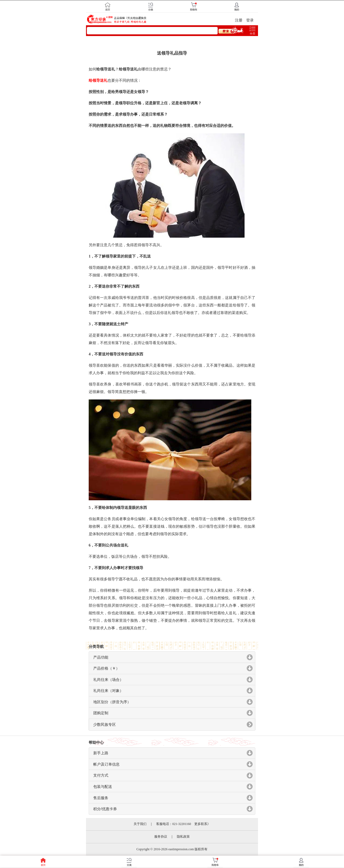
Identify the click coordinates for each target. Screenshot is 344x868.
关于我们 (140, 824)
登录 (250, 20)
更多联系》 (202, 824)
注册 (239, 20)
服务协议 (161, 837)
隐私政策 (183, 837)
